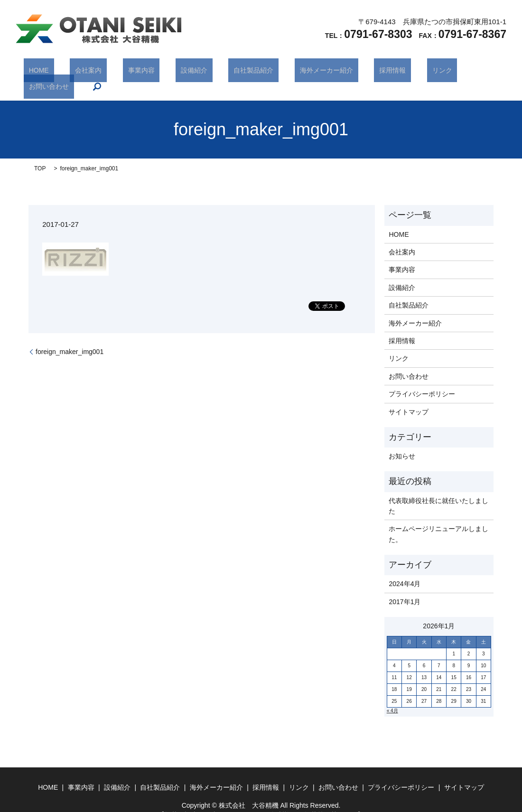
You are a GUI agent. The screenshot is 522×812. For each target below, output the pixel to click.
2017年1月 (405, 587)
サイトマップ (409, 397)
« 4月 (392, 696)
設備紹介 (177, 72)
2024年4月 (405, 569)
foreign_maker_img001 (70, 337)
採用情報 (344, 72)
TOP (40, 154)
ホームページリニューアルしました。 (438, 520)
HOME (53, 72)
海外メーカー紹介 (289, 72)
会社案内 (92, 72)
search (472, 72)
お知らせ (402, 442)
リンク (383, 72)
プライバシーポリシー (422, 380)
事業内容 (134, 72)
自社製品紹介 (226, 72)
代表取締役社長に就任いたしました (438, 491)
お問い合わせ (429, 72)
